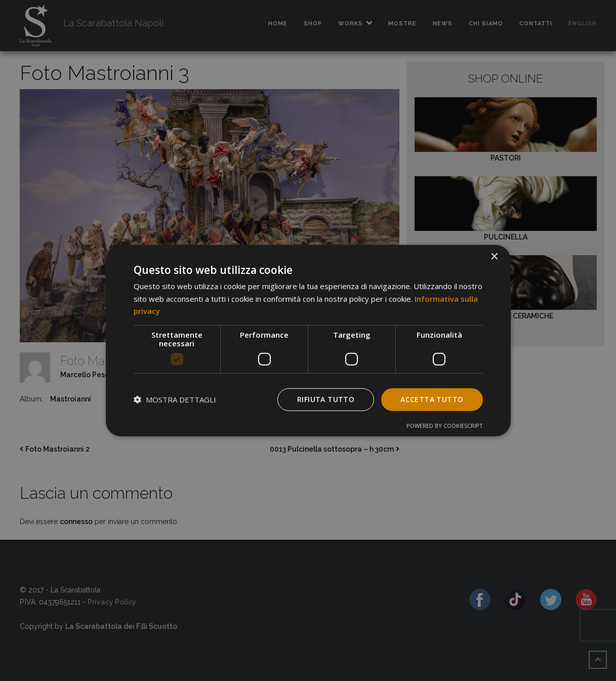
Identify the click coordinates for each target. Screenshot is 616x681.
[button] (175, 399)
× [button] (494, 256)
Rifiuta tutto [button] (326, 399)
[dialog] (308, 340)
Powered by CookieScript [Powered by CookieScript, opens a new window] (445, 426)
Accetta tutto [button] (432, 399)
